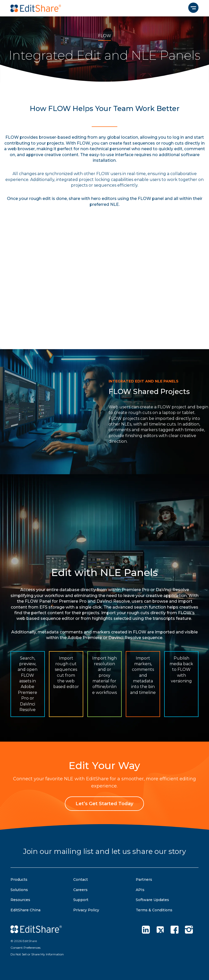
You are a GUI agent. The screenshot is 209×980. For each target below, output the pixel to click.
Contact (81, 880)
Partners (144, 880)
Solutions (19, 890)
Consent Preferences (25, 948)
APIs (140, 890)
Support (81, 900)
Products (19, 880)
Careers (80, 890)
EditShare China (25, 910)
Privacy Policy (86, 910)
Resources (20, 900)
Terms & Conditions (154, 910)
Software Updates (152, 900)
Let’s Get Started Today (104, 804)
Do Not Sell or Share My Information (37, 954)
